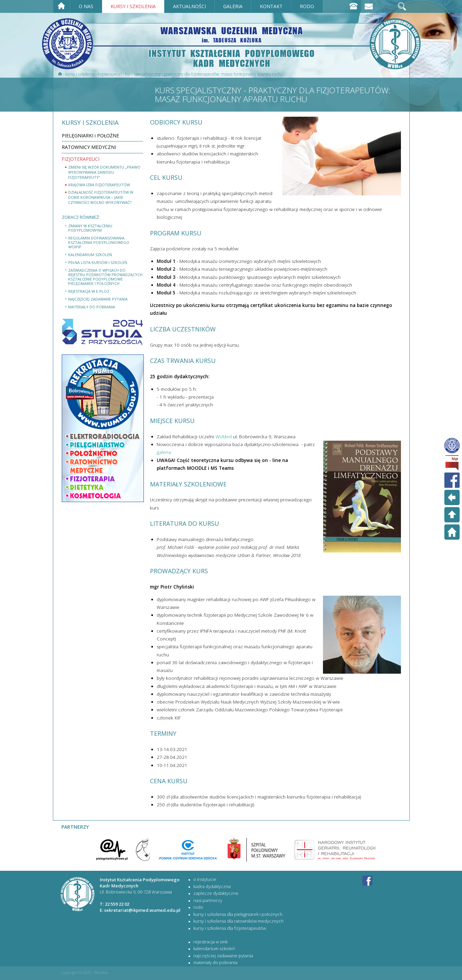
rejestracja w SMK (210, 942)
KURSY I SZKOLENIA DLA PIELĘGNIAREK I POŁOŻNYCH (238, 914)
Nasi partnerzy (208, 900)
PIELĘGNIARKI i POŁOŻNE (90, 136)
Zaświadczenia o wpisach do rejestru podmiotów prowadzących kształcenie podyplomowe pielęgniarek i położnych (105, 277)
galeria (164, 452)
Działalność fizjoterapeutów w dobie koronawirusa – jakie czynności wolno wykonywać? (101, 197)
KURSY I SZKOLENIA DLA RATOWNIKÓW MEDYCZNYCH (238, 921)
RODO (198, 907)
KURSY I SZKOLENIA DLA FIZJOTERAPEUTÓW (230, 928)
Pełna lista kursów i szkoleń (98, 262)
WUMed (224, 437)
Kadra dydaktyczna (212, 886)
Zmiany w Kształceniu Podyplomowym (90, 228)
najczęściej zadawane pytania (98, 299)
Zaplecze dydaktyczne (216, 893)
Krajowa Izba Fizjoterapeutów (99, 185)
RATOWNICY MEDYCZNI (89, 147)
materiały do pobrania (92, 307)
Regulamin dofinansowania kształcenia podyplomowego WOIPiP (99, 242)
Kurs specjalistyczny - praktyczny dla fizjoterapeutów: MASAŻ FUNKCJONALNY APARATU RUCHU (204, 74)
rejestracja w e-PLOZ (89, 291)
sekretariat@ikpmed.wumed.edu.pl (142, 910)
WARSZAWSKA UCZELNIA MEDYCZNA (232, 34)
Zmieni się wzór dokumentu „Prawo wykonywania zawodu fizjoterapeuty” (104, 172)
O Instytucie (205, 879)
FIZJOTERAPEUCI (110, 74)
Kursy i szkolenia (80, 74)
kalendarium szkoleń (90, 255)
